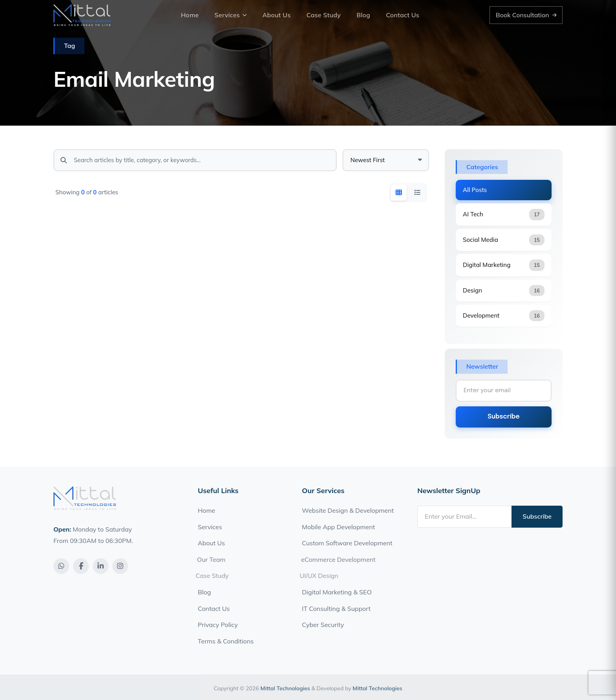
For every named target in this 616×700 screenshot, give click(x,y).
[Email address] (464, 517)
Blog (363, 15)
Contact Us (402, 15)
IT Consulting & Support (336, 609)
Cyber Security (323, 625)
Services (231, 15)
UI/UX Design (315, 576)
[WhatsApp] (61, 566)
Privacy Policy (218, 625)
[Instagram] (120, 566)
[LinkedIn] (101, 566)
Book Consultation (526, 15)
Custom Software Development (345, 543)
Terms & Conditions (226, 641)
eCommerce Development (335, 559)
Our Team (208, 559)
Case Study (324, 15)
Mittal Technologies (285, 693)
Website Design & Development (348, 510)
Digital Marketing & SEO (337, 592)
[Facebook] (81, 566)
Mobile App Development (337, 527)
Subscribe (503, 417)
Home (190, 15)
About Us (277, 15)
